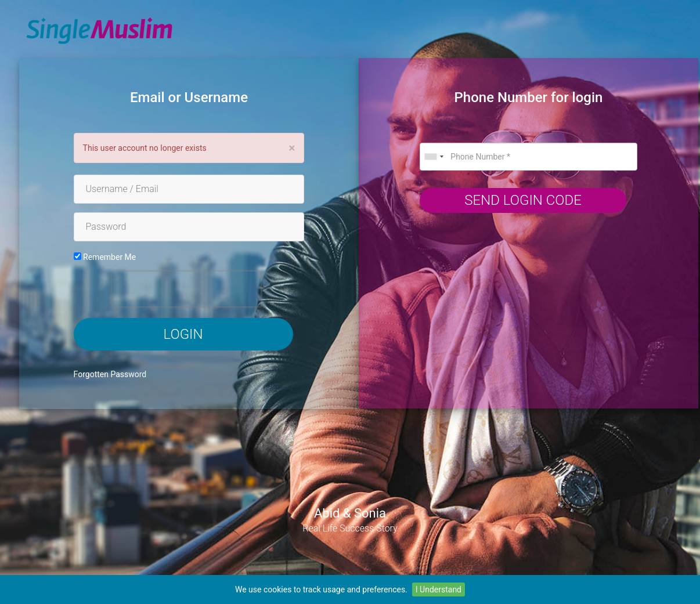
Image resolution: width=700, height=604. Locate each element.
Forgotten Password (110, 374)
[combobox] (434, 157)
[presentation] (186, 289)
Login (183, 334)
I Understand (439, 589)
